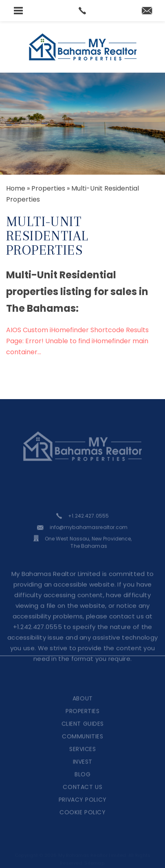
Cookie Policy (82, 821)
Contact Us (82, 795)
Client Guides (83, 732)
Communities (82, 745)
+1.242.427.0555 (38, 635)
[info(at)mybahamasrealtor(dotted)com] (82, 536)
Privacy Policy (83, 808)
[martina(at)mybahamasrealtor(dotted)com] (147, 11)
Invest (83, 770)
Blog (82, 783)
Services (82, 757)
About (83, 707)
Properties (83, 719)
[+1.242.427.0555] (82, 524)
